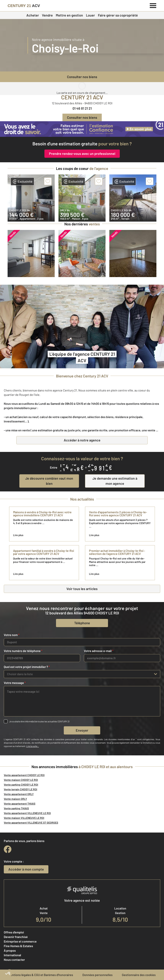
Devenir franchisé (16, 937)
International (12, 955)
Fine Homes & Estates (18, 946)
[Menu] (153, 5)
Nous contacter (14, 960)
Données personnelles (97, 975)
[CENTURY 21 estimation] (82, 129)
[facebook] (8, 849)
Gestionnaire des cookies (139, 975)
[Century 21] (24, 6)
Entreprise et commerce (20, 941)
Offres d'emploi (14, 932)
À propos (10, 950)
